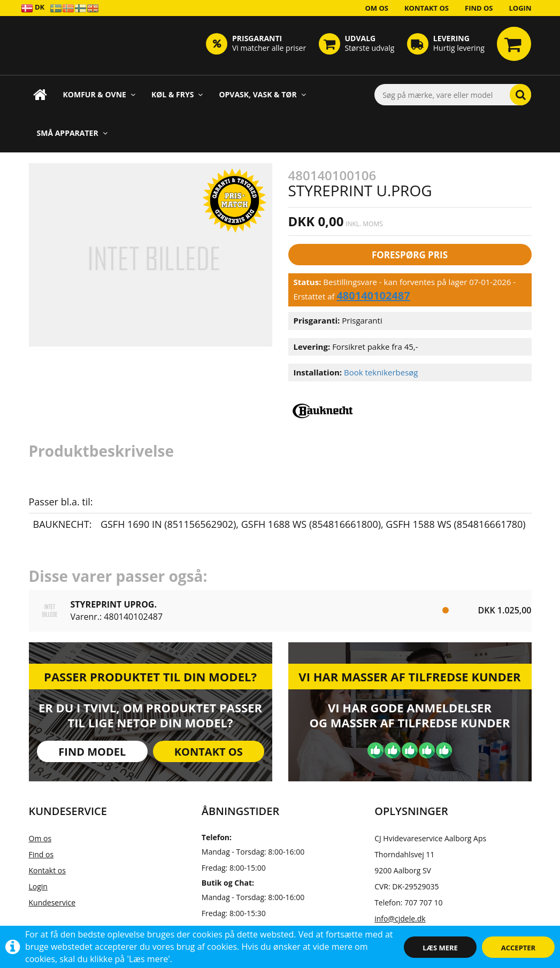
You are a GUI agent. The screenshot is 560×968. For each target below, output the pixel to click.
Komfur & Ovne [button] (99, 94)
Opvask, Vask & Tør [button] (262, 94)
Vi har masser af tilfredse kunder (409, 677)
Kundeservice (52, 902)
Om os (377, 8)
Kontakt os (427, 8)
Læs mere (440, 948)
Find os (479, 8)
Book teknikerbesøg (381, 372)
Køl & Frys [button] (177, 94)
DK (33, 8)
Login (520, 8)
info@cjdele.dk (400, 919)
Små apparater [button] (72, 133)
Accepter (518, 948)
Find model (92, 752)
